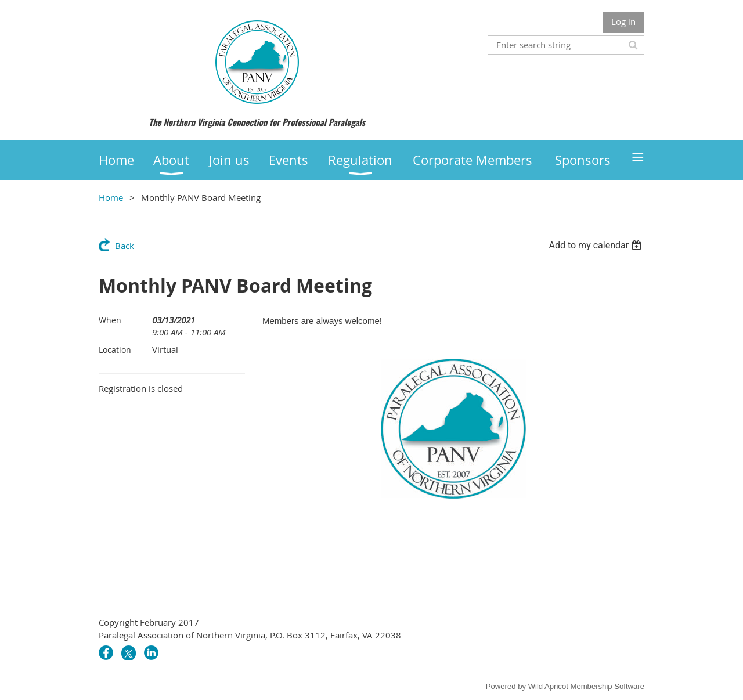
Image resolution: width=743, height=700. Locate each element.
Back (125, 246)
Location (115, 350)
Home (111, 197)
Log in (623, 21)
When (110, 320)
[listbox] (596, 245)
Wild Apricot (548, 686)
